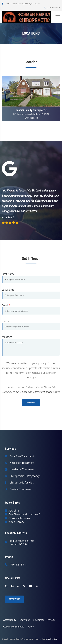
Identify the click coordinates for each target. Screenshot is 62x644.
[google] (6, 586)
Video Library (16, 522)
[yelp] (18, 586)
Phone (6, 321)
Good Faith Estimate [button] (14, 627)
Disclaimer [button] (39, 620)
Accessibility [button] (10, 620)
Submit (31, 403)
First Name (8, 274)
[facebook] (12, 586)
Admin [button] (31, 627)
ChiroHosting (51, 639)
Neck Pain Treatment (22, 463)
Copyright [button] (25, 620)
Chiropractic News (19, 518)
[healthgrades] (24, 586)
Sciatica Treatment (21, 489)
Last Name (8, 290)
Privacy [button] (51, 620)
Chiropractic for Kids (22, 483)
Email (6, 305)
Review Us (14, 599)
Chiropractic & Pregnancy (25, 476)
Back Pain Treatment (22, 456)
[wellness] (37, 586)
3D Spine (14, 511)
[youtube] (31, 586)
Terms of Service (43, 392)
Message (7, 337)
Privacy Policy (19, 392)
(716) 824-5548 (52, 7)
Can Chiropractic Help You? (24, 514)
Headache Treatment (22, 469)
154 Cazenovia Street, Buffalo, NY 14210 (21, 4)
